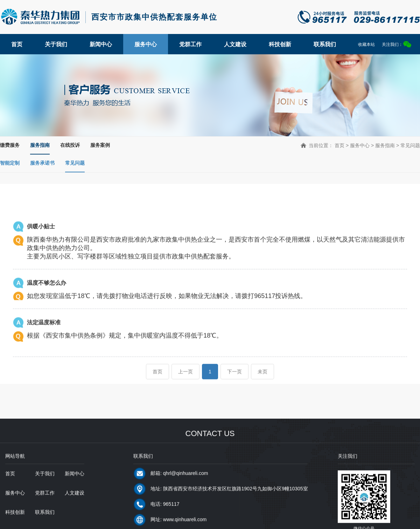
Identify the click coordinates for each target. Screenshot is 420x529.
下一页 (234, 380)
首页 (17, 44)
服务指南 (40, 145)
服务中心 (146, 44)
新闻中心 (101, 44)
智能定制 (10, 163)
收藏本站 (366, 44)
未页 (262, 380)
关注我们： (397, 44)
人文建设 (235, 44)
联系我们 (325, 44)
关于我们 (56, 44)
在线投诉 (70, 145)
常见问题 (75, 163)
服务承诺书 (42, 163)
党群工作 (190, 44)
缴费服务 (10, 145)
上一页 (185, 380)
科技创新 (280, 44)
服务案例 (100, 145)
